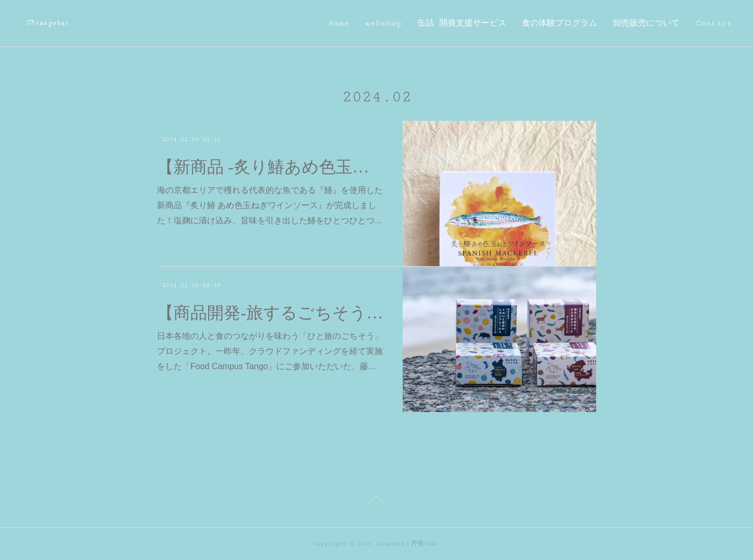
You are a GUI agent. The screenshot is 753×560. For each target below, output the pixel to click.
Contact (714, 23)
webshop (383, 23)
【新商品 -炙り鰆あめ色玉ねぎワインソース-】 (271, 167)
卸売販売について (646, 23)
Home (339, 23)
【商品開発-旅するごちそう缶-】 (271, 313)
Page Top (376, 501)
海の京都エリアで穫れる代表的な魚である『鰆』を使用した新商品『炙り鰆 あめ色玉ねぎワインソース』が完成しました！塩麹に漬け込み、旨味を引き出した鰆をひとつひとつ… (270, 205)
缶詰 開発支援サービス (462, 23)
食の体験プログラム (560, 23)
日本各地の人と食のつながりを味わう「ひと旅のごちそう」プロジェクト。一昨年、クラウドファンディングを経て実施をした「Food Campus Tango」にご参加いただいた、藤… (270, 351)
